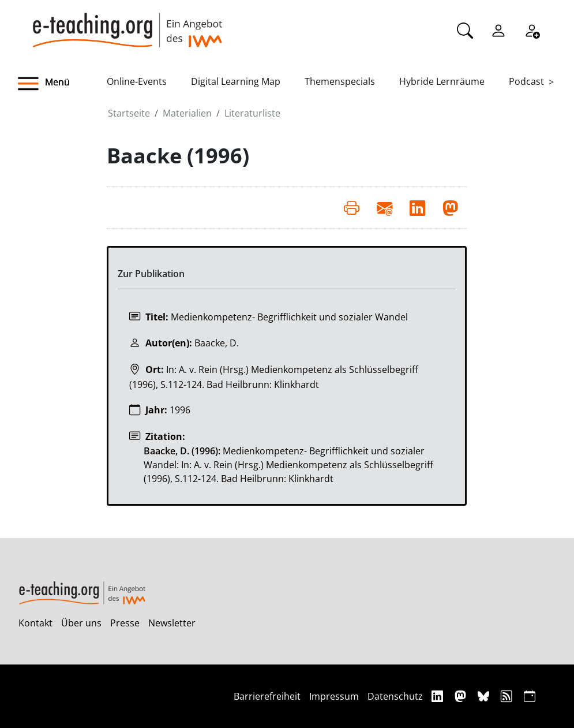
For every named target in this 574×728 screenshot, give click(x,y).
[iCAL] (530, 696)
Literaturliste (252, 113)
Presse (125, 623)
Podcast (526, 81)
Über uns (81, 623)
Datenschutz (395, 696)
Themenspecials (340, 81)
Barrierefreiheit (267, 696)
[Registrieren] (532, 29)
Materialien (187, 113)
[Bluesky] (485, 696)
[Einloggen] (498, 29)
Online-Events (137, 81)
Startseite (129, 113)
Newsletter (172, 623)
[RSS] (508, 696)
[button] (62, 84)
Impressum (334, 696)
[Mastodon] (462, 696)
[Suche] (465, 29)
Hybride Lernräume (442, 81)
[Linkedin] (439, 696)
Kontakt (35, 623)
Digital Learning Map (236, 81)
